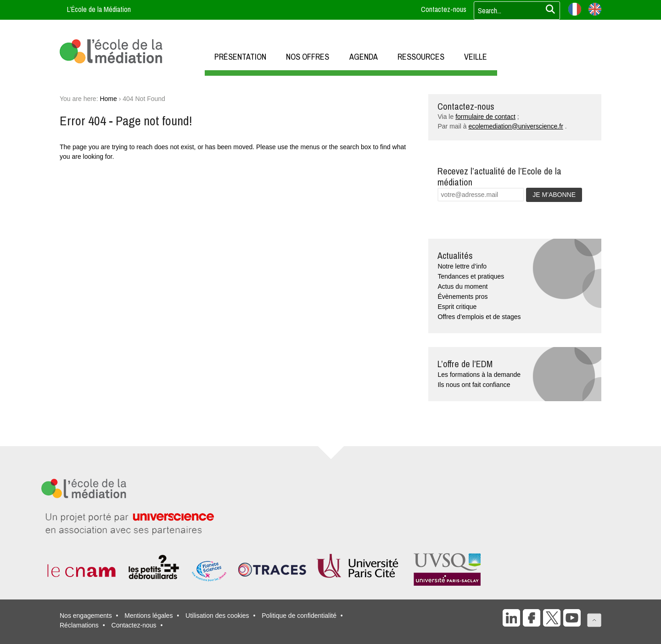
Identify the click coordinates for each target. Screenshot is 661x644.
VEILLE (476, 57)
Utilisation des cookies (217, 616)
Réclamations (79, 625)
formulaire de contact (485, 117)
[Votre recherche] (514, 11)
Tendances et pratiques (471, 276)
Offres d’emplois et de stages (479, 317)
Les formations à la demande (479, 375)
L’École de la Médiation (99, 9)
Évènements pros (462, 297)
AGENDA (364, 57)
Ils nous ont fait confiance (474, 385)
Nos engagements (86, 616)
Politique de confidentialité (299, 616)
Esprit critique (457, 307)
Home (108, 99)
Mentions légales (148, 616)
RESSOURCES (421, 57)
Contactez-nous (444, 9)
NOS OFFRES (308, 57)
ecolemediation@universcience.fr (515, 126)
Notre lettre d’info (462, 266)
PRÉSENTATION (240, 57)
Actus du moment (462, 286)
